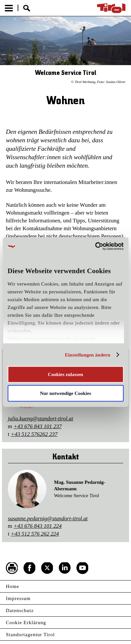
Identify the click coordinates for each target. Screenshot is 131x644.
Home (13, 586)
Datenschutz (20, 610)
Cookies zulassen (66, 374)
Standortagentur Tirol (30, 635)
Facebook (29, 568)
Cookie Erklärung (26, 623)
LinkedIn (65, 568)
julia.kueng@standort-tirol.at (41, 419)
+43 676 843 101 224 (38, 526)
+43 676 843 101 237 (38, 426)
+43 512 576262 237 (34, 434)
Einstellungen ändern (87, 355)
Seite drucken (12, 568)
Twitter (47, 568)
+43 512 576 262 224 (35, 534)
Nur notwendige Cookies (65, 393)
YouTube (82, 568)
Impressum (18, 598)
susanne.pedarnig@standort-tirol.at (48, 518)
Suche (27, 8)
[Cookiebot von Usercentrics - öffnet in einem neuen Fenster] (95, 246)
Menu (9, 8)
